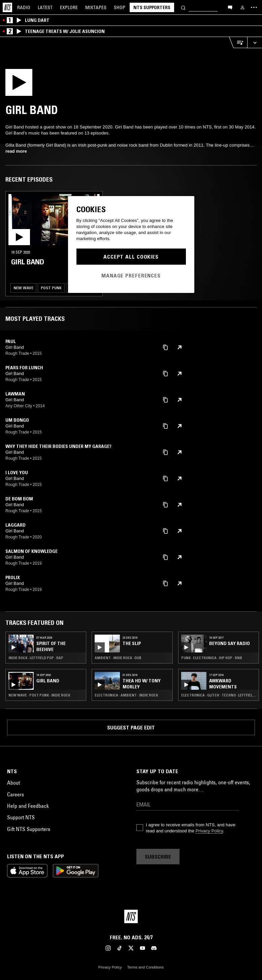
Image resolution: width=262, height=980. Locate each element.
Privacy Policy (209, 831)
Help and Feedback (28, 806)
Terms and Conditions (145, 967)
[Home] (7, 7)
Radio (24, 7)
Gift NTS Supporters (29, 829)
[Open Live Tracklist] (238, 43)
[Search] (183, 7)
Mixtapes (96, 7)
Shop (120, 7)
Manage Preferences (131, 275)
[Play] (33, 84)
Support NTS (21, 817)
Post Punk (51, 288)
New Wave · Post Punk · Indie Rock (39, 695)
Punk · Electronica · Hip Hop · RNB (212, 658)
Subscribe (158, 857)
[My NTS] (242, 7)
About (13, 783)
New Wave (23, 288)
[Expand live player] (255, 43)
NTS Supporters (152, 7)
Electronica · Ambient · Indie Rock (126, 695)
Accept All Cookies (131, 257)
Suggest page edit (131, 727)
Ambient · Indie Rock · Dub (118, 658)
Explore (69, 7)
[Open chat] (230, 7)
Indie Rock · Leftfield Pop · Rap (36, 658)
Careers (15, 794)
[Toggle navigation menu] (254, 7)
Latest (45, 7)
